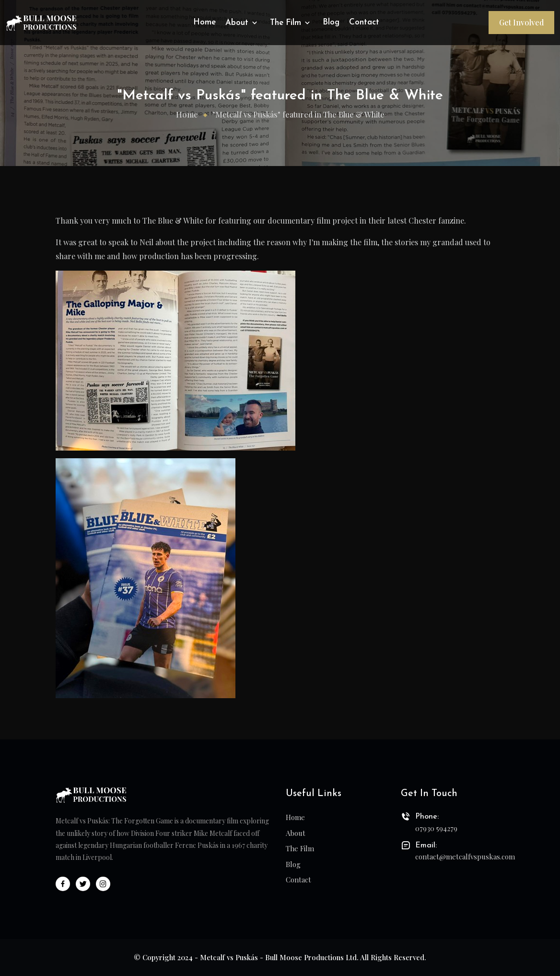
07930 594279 (436, 828)
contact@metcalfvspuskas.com (460, 857)
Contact (364, 22)
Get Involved (521, 22)
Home (204, 22)
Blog (331, 22)
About (242, 23)
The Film (291, 23)
